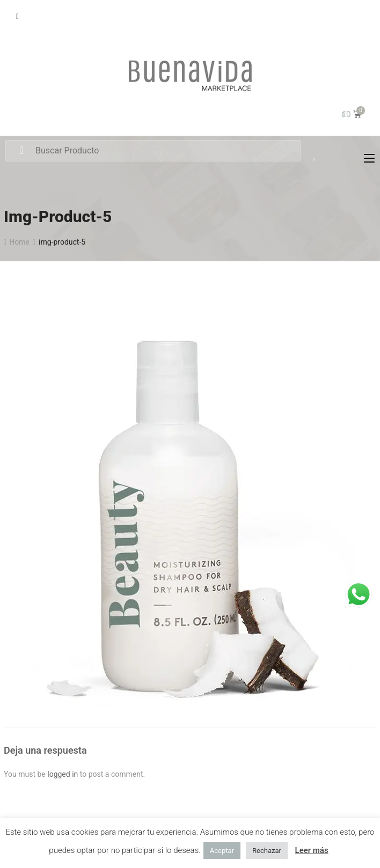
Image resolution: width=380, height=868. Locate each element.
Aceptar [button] (222, 851)
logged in (63, 774)
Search (21, 151)
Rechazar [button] (267, 851)
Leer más (312, 850)
